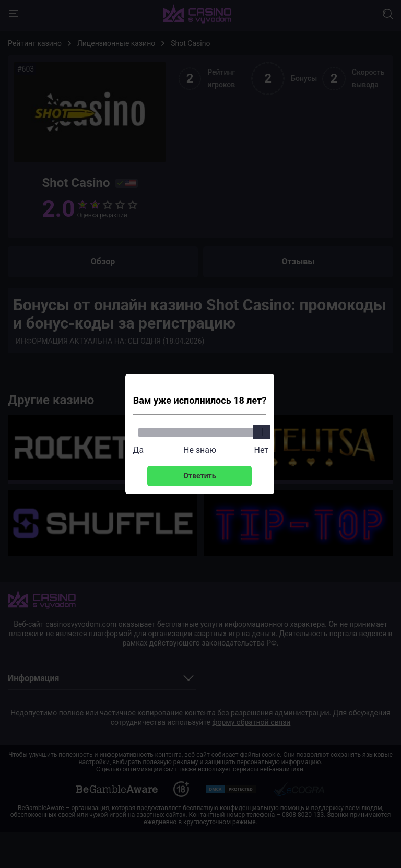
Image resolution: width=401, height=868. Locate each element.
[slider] (261, 432)
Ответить (199, 476)
